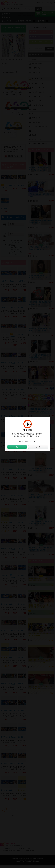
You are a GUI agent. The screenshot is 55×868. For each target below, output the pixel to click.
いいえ (38, 447)
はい (17, 447)
